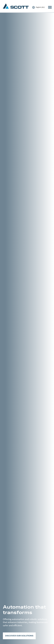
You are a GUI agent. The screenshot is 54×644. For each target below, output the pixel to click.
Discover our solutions (19, 636)
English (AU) (38, 7)
